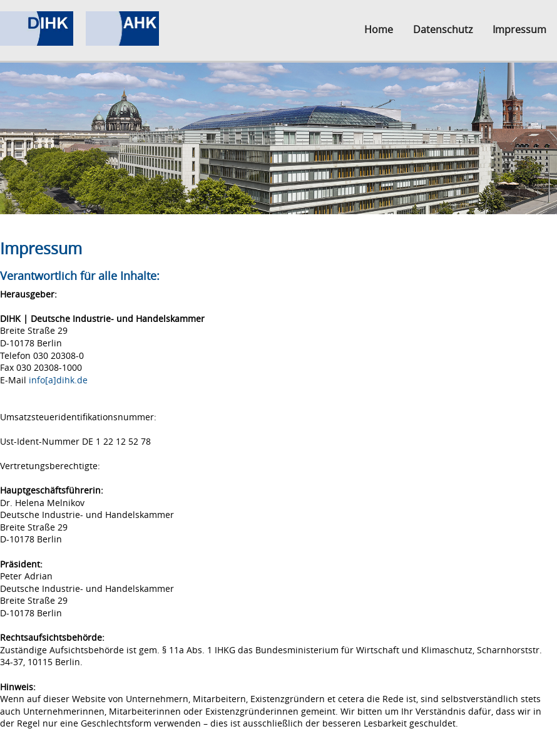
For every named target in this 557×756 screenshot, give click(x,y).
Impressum (519, 29)
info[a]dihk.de (58, 380)
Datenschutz (443, 29)
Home (379, 29)
